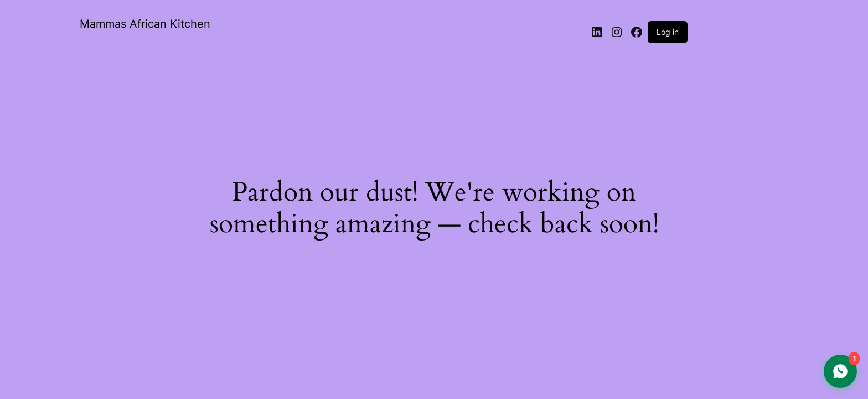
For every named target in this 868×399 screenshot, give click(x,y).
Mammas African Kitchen (145, 24)
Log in (668, 32)
